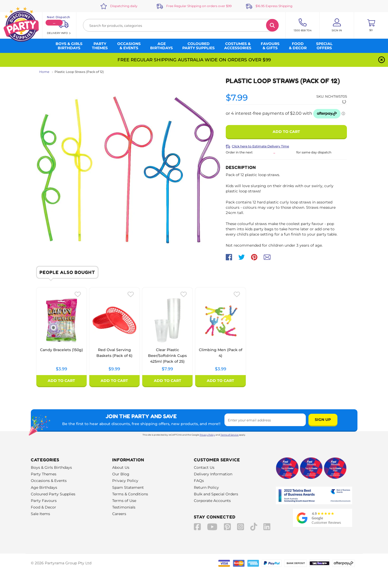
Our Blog (121, 474)
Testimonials (124, 507)
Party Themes (44, 474)
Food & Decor (43, 507)
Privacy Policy (207, 435)
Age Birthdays (44, 487)
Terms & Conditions (130, 494)
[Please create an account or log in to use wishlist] (78, 294)
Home (44, 72)
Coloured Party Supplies (53, 494)
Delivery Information (213, 474)
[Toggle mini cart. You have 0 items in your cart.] (371, 25)
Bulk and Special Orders (216, 494)
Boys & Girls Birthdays (51, 467)
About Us (121, 467)
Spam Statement (128, 487)
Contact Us (204, 467)
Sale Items (40, 514)
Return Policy (206, 487)
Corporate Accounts (212, 501)
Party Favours (44, 501)
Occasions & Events (49, 481)
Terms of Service (230, 435)
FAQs (199, 481)
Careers (119, 514)
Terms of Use (124, 501)
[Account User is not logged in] (337, 25)
